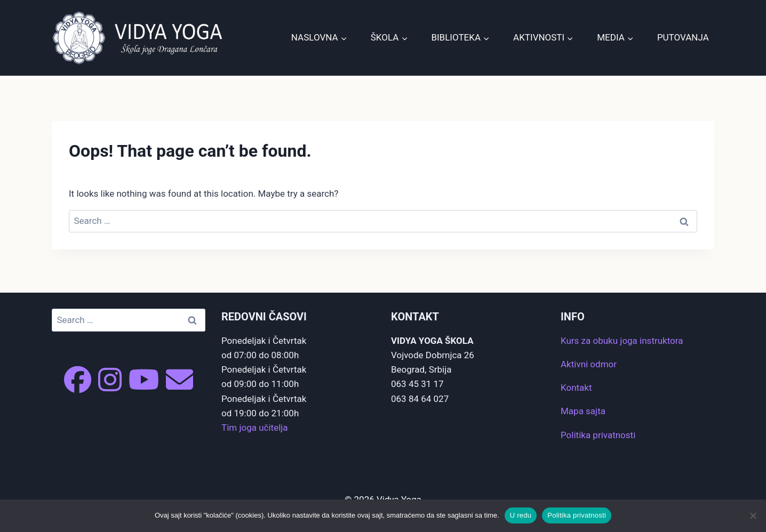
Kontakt (576, 388)
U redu (521, 515)
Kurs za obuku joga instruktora (622, 341)
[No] (753, 515)
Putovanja (683, 37)
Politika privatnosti (598, 435)
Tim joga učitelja (255, 428)
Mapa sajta (583, 411)
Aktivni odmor (589, 364)
